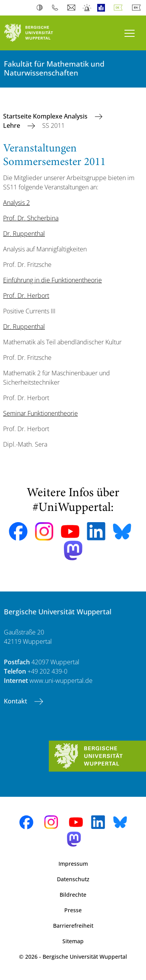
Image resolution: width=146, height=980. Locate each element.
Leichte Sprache (103, 8)
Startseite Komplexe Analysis (46, 116)
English (138, 8)
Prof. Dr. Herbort (26, 296)
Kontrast (41, 8)
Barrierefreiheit (73, 926)
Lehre (12, 126)
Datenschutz (73, 879)
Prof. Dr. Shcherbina (31, 218)
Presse (73, 910)
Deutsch (120, 8)
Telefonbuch (57, 8)
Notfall (87, 8)
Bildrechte (73, 895)
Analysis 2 (16, 203)
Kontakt (16, 701)
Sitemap (73, 941)
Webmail (72, 8)
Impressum (73, 864)
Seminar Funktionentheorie (40, 413)
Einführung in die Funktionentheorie (52, 280)
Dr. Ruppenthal (24, 234)
